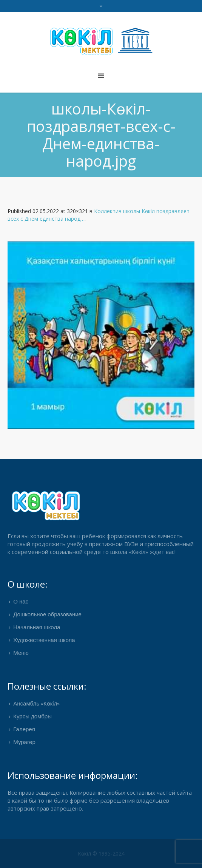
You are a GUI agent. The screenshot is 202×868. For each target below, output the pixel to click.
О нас (21, 602)
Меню (21, 653)
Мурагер (24, 743)
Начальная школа (37, 628)
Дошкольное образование (47, 615)
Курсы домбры (32, 717)
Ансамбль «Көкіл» (36, 704)
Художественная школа (44, 641)
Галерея (24, 730)
